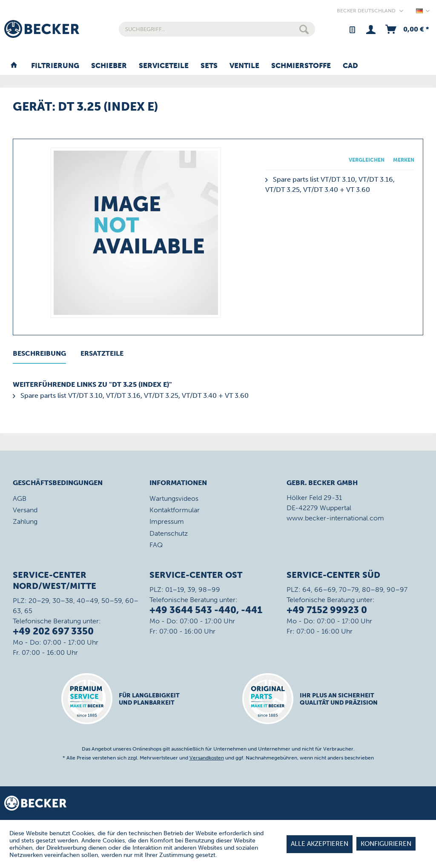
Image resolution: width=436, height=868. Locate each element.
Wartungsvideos (174, 498)
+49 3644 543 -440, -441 (206, 610)
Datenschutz (169, 533)
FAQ (156, 545)
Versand (25, 510)
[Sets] (209, 66)
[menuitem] (217, 29)
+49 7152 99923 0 (327, 610)
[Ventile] (244, 66)
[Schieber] (109, 66)
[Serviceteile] (164, 66)
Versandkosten (207, 758)
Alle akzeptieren (320, 844)
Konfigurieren (386, 844)
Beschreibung (39, 353)
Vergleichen (367, 160)
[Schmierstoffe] (301, 66)
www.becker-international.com (335, 518)
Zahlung (25, 521)
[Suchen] (304, 29)
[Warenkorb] (406, 29)
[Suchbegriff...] (217, 29)
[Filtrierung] (55, 66)
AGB (20, 498)
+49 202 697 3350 (53, 631)
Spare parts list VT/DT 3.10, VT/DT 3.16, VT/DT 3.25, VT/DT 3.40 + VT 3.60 (131, 395)
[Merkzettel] (352, 29)
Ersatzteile (102, 353)
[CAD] (350, 66)
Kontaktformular (175, 510)
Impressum (167, 521)
